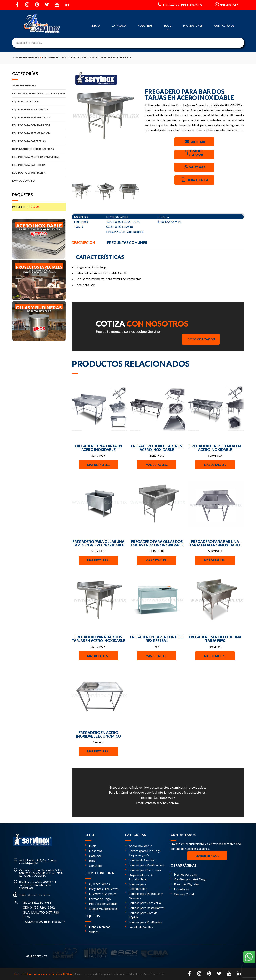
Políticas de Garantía (101, 904)
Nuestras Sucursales (101, 894)
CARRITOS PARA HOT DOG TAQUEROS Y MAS (39, 93)
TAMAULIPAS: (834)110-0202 (44, 922)
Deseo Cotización (201, 339)
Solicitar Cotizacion (194, 143)
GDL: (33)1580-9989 (37, 902)
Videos (92, 932)
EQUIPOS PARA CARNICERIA (39, 165)
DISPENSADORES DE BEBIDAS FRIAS (39, 149)
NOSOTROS (145, 26)
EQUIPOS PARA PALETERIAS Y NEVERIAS (39, 157)
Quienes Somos (98, 884)
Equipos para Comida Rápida (141, 915)
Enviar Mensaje (207, 856)
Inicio (91, 846)
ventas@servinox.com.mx (162, 803)
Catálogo (94, 856)
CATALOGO (119, 28)
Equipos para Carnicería (143, 903)
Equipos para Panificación (144, 865)
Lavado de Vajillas (139, 927)
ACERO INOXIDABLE (39, 86)
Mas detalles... (98, 465)
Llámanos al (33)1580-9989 (179, 4)
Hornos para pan (184, 874)
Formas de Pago (98, 899)
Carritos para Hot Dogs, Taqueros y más (143, 853)
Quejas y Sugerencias (101, 909)
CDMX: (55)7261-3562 (39, 907)
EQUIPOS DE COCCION (39, 101)
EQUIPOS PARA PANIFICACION (39, 109)
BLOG (168, 28)
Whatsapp (194, 167)
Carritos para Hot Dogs (188, 879)
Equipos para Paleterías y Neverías (144, 896)
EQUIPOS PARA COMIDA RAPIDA (39, 125)
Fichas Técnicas (98, 927)
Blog (91, 861)
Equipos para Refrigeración (136, 886)
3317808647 (226, 4)
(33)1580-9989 (164, 798)
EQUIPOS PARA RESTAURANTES (39, 117)
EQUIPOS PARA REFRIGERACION (39, 133)
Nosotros (94, 851)
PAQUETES (39, 207)
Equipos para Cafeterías (143, 870)
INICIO (96, 26)
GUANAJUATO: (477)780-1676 (41, 914)
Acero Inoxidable (138, 846)
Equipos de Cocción (140, 860)
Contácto (94, 866)
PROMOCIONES (193, 26)
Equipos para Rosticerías (144, 922)
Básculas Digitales (185, 884)
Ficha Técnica (194, 180)
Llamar (194, 154)
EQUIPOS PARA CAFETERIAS (39, 141)
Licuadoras (180, 889)
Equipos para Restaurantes (145, 908)
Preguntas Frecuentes (102, 889)
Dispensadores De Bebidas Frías (139, 877)
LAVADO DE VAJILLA (39, 181)
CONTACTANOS (224, 26)
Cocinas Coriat (182, 894)
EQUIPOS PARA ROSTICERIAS (39, 173)
